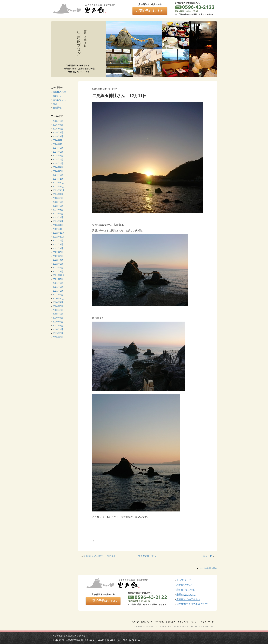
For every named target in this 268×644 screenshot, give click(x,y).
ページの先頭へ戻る (208, 568)
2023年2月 (58, 221)
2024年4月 (58, 167)
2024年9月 (58, 148)
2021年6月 (58, 287)
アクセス (160, 622)
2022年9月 (58, 240)
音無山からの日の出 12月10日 (99, 556)
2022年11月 (59, 233)
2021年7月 (58, 283)
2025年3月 (58, 129)
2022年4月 (58, 260)
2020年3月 (58, 310)
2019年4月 (58, 322)
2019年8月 (58, 314)
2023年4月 (58, 214)
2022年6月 (58, 252)
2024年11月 (59, 144)
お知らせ (57, 96)
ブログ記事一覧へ (147, 556)
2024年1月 (58, 179)
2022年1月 (58, 271)
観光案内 (172, 622)
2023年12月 (59, 183)
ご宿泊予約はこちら (150, 11)
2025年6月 (58, 121)
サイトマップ (208, 622)
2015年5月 (58, 337)
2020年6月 (58, 306)
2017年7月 (58, 326)
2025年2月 (58, 132)
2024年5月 (58, 163)
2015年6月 (58, 333)
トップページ (184, 580)
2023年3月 (58, 217)
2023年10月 (59, 190)
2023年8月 (58, 198)
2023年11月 (59, 187)
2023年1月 (58, 225)
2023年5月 (58, 210)
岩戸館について (185, 585)
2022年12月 (59, 229)
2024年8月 (58, 152)
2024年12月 (59, 140)
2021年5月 (58, 291)
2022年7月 (58, 248)
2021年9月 (58, 279)
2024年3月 (58, 171)
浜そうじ (208, 556)
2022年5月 (58, 256)
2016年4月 (58, 329)
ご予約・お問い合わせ (143, 622)
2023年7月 (58, 202)
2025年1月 (58, 136)
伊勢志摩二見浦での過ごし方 (192, 604)
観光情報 (57, 108)
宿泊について (59, 100)
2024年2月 (58, 175)
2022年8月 (58, 244)
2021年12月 (59, 275)
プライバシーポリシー (189, 622)
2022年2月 (58, 268)
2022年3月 (58, 264)
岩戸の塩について (186, 595)
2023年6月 (58, 206)
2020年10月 (59, 299)
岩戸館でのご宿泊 (186, 590)
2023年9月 (58, 194)
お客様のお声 (59, 92)
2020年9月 (58, 302)
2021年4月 (58, 295)
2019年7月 (58, 318)
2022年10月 (59, 237)
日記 (55, 104)
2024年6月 (58, 160)
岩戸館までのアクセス (188, 599)
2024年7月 (58, 156)
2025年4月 (58, 125)
